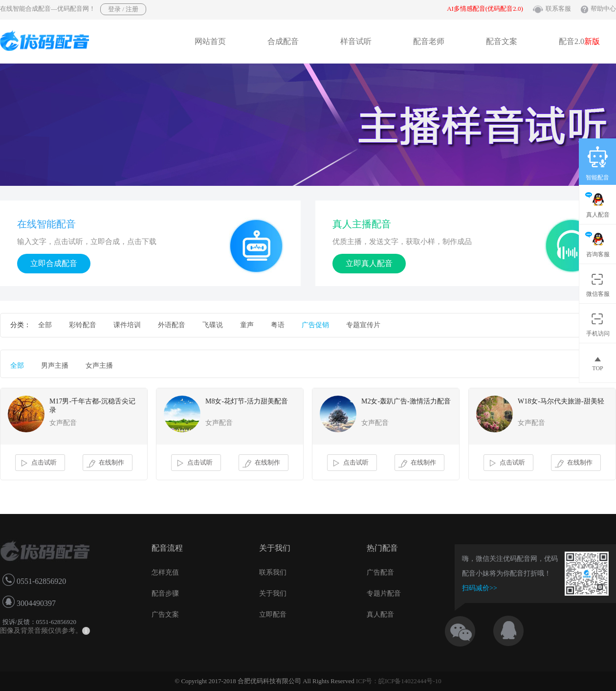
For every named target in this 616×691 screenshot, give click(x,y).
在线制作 (105, 463)
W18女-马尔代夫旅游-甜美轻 (561, 401)
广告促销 (315, 325)
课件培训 (127, 325)
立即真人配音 (369, 263)
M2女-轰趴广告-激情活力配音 (406, 401)
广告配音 (380, 572)
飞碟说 (213, 325)
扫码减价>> (480, 588)
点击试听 (38, 463)
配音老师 (429, 41)
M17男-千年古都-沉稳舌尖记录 (92, 406)
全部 (45, 325)
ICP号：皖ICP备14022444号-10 (399, 681)
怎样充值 (165, 572)
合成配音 (283, 41)
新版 (592, 41)
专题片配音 (384, 593)
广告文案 (165, 614)
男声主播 (55, 366)
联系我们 (273, 572)
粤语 (278, 325)
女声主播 (99, 366)
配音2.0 (579, 41)
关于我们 (273, 593)
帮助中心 (603, 9)
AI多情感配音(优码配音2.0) (485, 9)
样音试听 (356, 41)
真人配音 (380, 614)
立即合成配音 (54, 263)
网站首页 (210, 41)
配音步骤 (165, 593)
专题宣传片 (363, 325)
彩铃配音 (83, 325)
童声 (247, 325)
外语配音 (172, 325)
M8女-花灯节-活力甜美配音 (247, 401)
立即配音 (273, 614)
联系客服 (558, 9)
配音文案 (502, 41)
